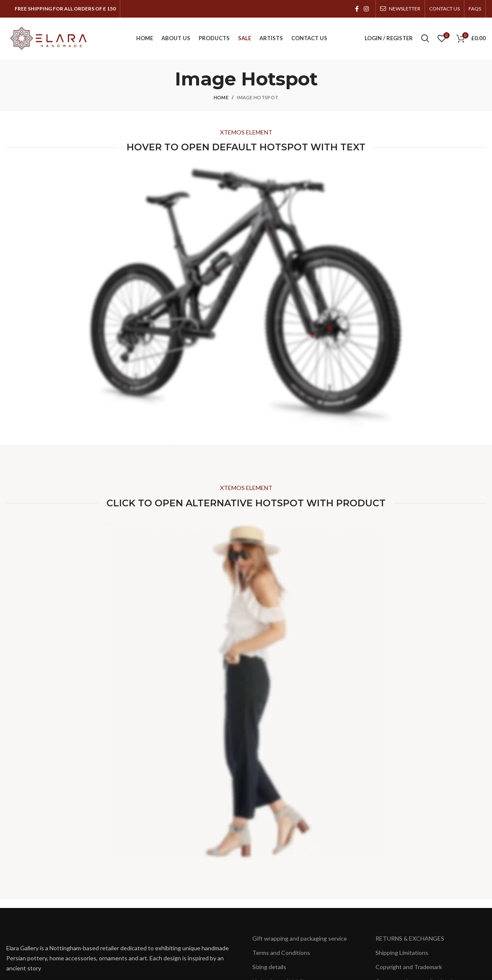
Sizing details (269, 967)
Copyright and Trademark (409, 967)
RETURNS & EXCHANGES (410, 938)
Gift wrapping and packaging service (300, 938)
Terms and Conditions (281, 953)
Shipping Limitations (402, 953)
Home (221, 97)
